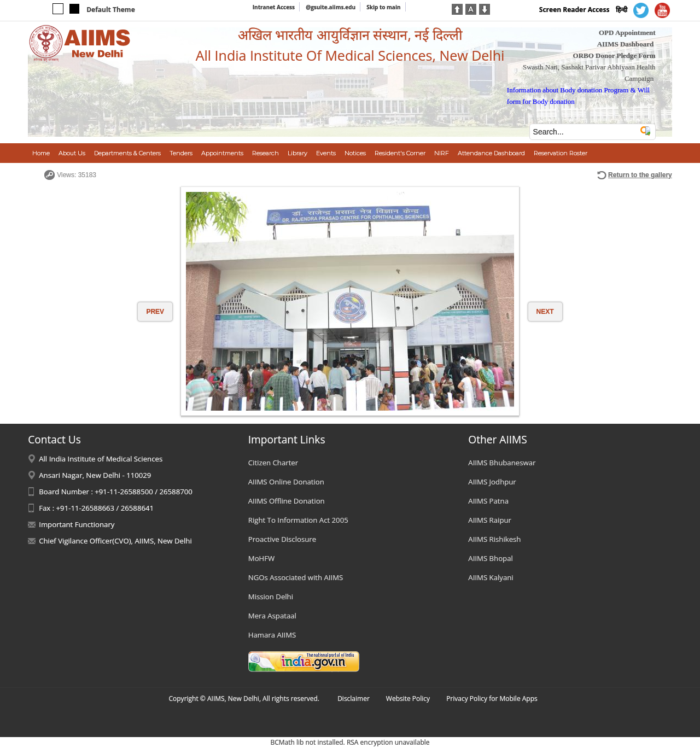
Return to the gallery (640, 175)
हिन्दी (622, 10)
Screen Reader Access (574, 10)
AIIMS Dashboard (626, 44)
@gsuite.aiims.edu (331, 7)
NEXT (545, 312)
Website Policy (408, 699)
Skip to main (383, 7)
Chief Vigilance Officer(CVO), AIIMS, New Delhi (115, 541)
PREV (155, 312)
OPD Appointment (627, 33)
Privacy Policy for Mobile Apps (492, 699)
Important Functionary (77, 524)
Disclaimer (354, 699)
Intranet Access (274, 7)
